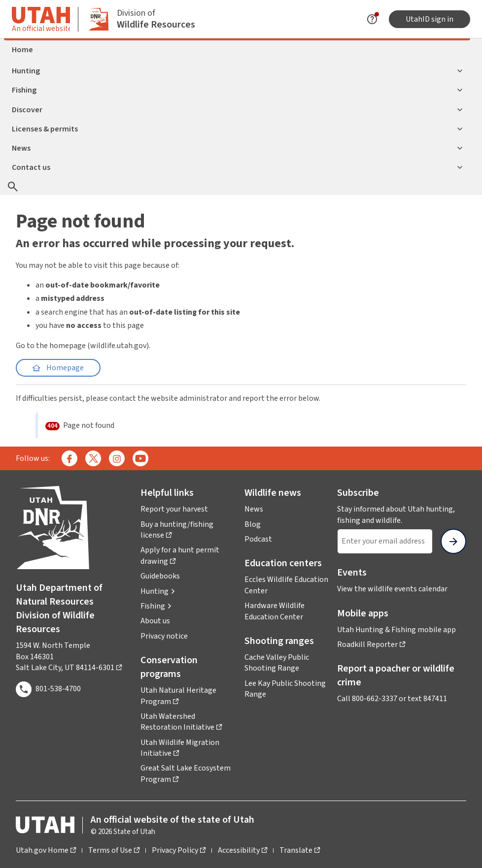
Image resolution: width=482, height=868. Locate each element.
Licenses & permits (237, 129)
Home (22, 50)
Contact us (237, 167)
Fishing (237, 90)
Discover (237, 110)
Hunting (237, 71)
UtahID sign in (430, 19)
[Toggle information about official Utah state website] (41, 19)
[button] (158, 591)
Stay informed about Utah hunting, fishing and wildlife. (402, 514)
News (237, 148)
